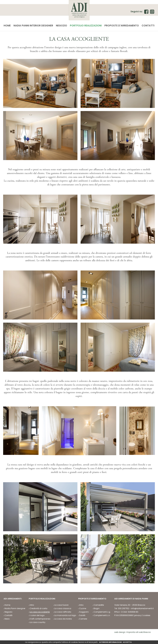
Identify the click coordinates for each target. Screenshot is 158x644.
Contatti (148, 26)
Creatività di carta (38, 609)
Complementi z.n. (102, 616)
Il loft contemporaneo (40, 619)
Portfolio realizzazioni (86, 26)
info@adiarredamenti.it (142, 609)
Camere (83, 619)
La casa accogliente (40, 612)
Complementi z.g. (102, 612)
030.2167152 (124, 609)
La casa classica (63, 609)
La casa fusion (61, 605)
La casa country (38, 623)
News (7, 619)
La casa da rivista (63, 619)
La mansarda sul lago (65, 616)
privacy (138, 616)
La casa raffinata (63, 612)
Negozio (61, 26)
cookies (147, 616)
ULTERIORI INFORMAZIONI (110, 642)
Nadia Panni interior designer (33, 26)
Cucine (83, 609)
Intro (32, 605)
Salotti (82, 616)
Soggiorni (84, 612)
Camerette (99, 605)
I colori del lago (37, 616)
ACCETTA (127, 642)
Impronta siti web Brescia (139, 632)
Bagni (97, 609)
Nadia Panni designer (15, 609)
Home (7, 26)
